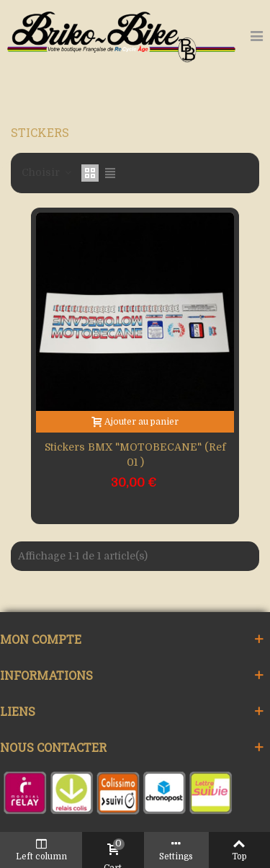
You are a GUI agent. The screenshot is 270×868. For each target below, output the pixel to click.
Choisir (47, 172)
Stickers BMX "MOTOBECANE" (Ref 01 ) (135, 455)
